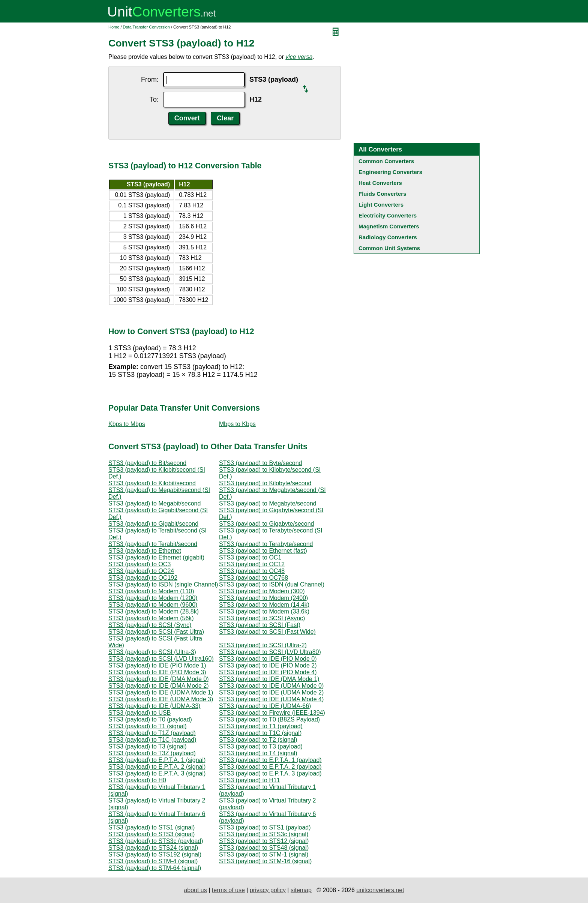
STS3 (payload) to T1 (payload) (261, 726)
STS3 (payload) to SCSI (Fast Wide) (267, 632)
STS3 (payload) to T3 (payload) (261, 746)
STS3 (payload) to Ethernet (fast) (263, 551)
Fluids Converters (382, 194)
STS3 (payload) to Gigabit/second (153, 524)
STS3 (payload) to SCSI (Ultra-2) (263, 645)
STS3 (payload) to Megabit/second (154, 503)
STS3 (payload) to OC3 (139, 564)
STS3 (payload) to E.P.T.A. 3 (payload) (270, 773)
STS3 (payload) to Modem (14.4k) (264, 605)
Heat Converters (380, 183)
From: (150, 79)
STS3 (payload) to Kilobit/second (152, 483)
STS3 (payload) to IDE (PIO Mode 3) (157, 672)
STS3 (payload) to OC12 (252, 564)
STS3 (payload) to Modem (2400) (263, 598)
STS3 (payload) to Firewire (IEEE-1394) (272, 713)
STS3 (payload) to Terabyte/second (266, 544)
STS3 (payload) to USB (139, 713)
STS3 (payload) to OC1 (250, 557)
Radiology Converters (388, 237)
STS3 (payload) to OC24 (141, 571)
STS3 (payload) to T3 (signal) (148, 746)
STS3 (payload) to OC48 (252, 571)
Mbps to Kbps (237, 424)
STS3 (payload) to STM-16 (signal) (265, 861)
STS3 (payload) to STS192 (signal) (155, 854)
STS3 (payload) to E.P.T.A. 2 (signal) (157, 767)
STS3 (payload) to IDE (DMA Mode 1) (269, 679)
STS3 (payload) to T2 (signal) (258, 740)
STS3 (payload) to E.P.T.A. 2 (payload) (270, 767)
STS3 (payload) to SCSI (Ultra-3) (152, 652)
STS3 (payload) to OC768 (253, 578)
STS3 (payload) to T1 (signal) (148, 726)
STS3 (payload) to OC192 (143, 578)
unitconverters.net (380, 890)
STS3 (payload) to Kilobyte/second (265, 483)
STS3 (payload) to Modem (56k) (151, 618)
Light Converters (381, 205)
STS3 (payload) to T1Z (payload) (152, 733)
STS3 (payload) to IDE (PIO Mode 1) (157, 665)
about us (195, 890)
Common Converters (386, 161)
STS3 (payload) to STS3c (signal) (264, 834)
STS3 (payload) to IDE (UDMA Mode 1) (161, 692)
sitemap (301, 890)
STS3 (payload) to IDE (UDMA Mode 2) (271, 692)
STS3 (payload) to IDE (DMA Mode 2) (159, 686)
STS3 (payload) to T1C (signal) (260, 733)
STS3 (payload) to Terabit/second (153, 544)
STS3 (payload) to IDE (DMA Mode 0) (159, 679)
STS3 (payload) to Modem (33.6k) (264, 611)
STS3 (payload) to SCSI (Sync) (150, 625)
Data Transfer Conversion (146, 27)
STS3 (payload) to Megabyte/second (268, 503)
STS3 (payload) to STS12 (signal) (264, 841)
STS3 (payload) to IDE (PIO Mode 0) (268, 659)
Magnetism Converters (389, 226)
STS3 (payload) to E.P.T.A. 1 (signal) (157, 760)
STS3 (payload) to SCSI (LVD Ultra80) (270, 652)
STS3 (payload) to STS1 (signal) (151, 827)
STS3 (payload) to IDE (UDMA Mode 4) (271, 699)
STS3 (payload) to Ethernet (145, 551)
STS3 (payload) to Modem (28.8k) (154, 611)
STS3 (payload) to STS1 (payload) (265, 827)
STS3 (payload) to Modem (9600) (153, 605)
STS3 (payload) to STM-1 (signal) (264, 854)
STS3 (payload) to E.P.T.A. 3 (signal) (157, 773)
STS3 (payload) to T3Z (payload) (152, 753)
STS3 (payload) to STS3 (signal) (151, 834)
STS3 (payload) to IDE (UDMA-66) (265, 706)
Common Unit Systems (389, 248)
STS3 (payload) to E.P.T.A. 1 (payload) (270, 760)
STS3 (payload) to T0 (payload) (150, 719)
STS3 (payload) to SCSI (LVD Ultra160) (161, 659)
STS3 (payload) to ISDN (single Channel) (163, 584)
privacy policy (268, 890)
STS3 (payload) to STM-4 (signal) (153, 861)
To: (154, 99)
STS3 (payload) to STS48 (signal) (264, 848)
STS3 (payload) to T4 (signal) (258, 753)
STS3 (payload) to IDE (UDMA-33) (154, 706)
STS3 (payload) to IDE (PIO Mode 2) (268, 665)
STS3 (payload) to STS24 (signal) (153, 848)
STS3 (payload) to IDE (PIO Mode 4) (268, 672)
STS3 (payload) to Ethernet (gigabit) (156, 557)
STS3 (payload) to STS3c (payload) (156, 841)
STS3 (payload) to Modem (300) (262, 591)
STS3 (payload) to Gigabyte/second (266, 524)
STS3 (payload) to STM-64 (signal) (155, 868)
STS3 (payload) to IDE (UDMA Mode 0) (271, 686)
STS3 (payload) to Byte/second (260, 463)
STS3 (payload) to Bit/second (147, 463)
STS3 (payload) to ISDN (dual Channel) (272, 584)
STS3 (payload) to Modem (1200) (153, 598)
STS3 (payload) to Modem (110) (151, 591)
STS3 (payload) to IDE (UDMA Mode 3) (161, 699)
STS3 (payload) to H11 (250, 780)
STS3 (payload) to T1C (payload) (152, 740)
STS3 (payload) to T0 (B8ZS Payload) (269, 719)
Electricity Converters (388, 215)
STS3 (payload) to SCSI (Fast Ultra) (156, 632)
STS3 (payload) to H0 (137, 780)
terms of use (228, 890)
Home (114, 27)
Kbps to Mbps (127, 424)
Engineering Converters (390, 172)
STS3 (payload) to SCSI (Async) (262, 618)
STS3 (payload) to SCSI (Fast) (260, 625)
